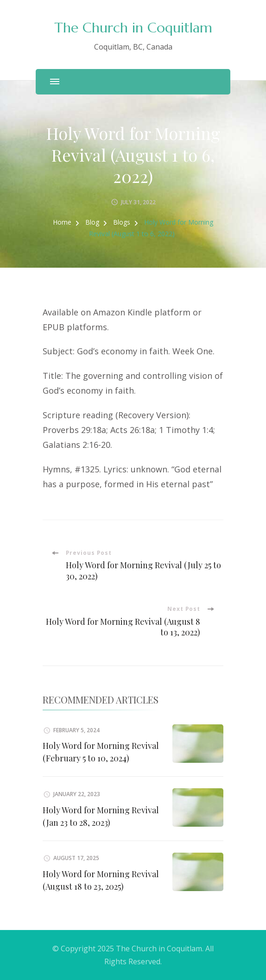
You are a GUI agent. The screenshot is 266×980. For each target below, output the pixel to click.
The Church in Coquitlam (133, 28)
